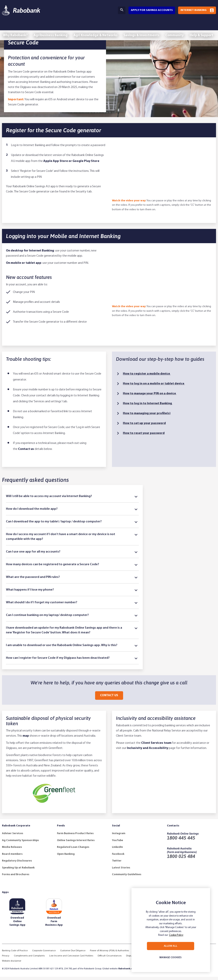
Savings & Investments (142, 27)
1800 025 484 (181, 859)
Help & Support (203, 27)
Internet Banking (193, 10)
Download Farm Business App (54, 925)
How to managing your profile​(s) (147, 417)
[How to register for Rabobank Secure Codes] (162, 174)
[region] (171, 930)
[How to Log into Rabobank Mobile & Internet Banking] (162, 279)
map (26, 739)
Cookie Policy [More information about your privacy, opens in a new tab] (176, 935)
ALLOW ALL (171, 946)
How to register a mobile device (147, 377)
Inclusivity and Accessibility (148, 751)
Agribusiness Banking (51, 27)
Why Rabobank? (15, 27)
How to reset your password (144, 436)
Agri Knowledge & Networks (96, 27)
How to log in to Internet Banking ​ (148, 407)
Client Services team (156, 746)
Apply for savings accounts (152, 10)
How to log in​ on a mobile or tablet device (154, 387)
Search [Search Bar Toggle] (122, 10)
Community (176, 27)
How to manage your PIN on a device (150, 397)
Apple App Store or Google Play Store (71, 164)
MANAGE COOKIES (170, 958)
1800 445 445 (181, 841)
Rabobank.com (127, 972)
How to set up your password (144, 426)
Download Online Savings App (17, 925)
